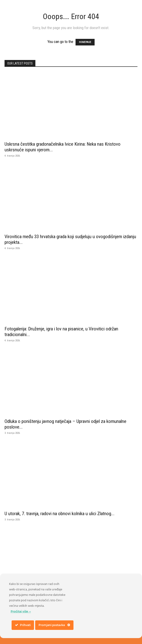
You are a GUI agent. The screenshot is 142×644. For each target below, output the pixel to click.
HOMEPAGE (85, 42)
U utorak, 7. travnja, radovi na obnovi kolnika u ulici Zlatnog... (60, 514)
